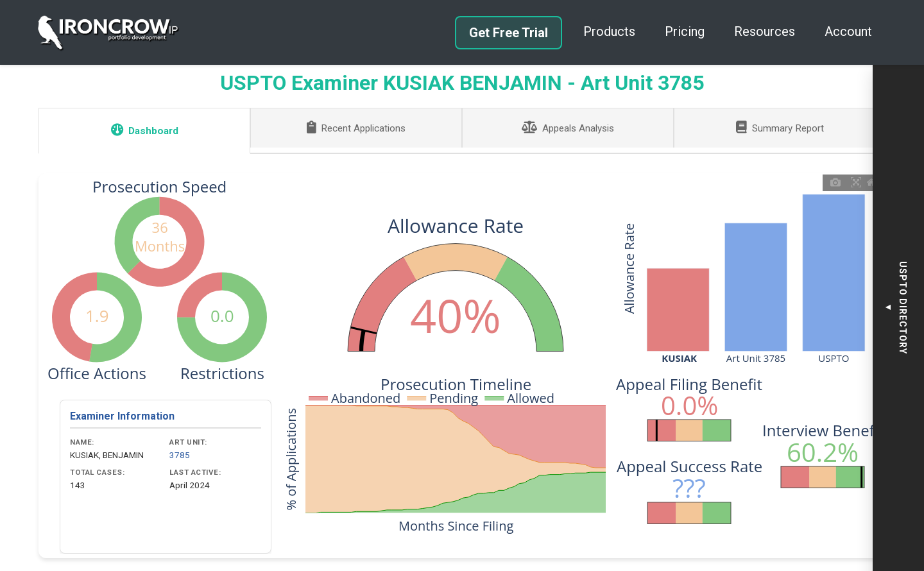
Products (609, 31)
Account (848, 31)
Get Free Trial (509, 33)
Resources (765, 31)
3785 (180, 455)
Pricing (685, 31)
